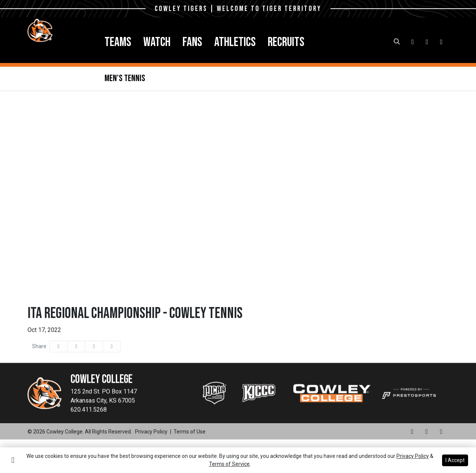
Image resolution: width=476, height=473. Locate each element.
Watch (157, 42)
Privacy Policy (413, 456)
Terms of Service (229, 464)
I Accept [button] (455, 460)
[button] (118, 42)
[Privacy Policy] (151, 444)
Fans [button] (192, 42)
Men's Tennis (125, 78)
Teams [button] (118, 42)
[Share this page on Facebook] (58, 346)
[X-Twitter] (441, 42)
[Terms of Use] (190, 444)
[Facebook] (427, 42)
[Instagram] (413, 42)
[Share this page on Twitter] (76, 346)
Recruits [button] (286, 42)
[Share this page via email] (94, 346)
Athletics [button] (235, 42)
